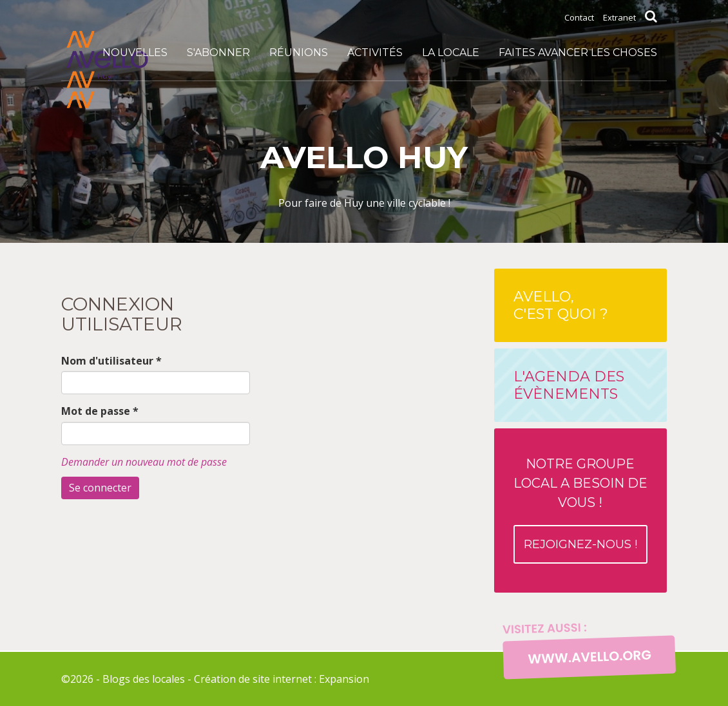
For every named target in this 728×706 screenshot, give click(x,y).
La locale (451, 52)
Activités (375, 52)
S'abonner (218, 52)
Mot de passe (100, 411)
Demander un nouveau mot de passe (144, 462)
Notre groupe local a (580, 510)
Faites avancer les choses (578, 52)
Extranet (619, 17)
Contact (579, 17)
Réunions (299, 52)
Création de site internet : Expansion (282, 679)
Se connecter (100, 488)
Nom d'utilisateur (111, 361)
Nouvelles (135, 52)
